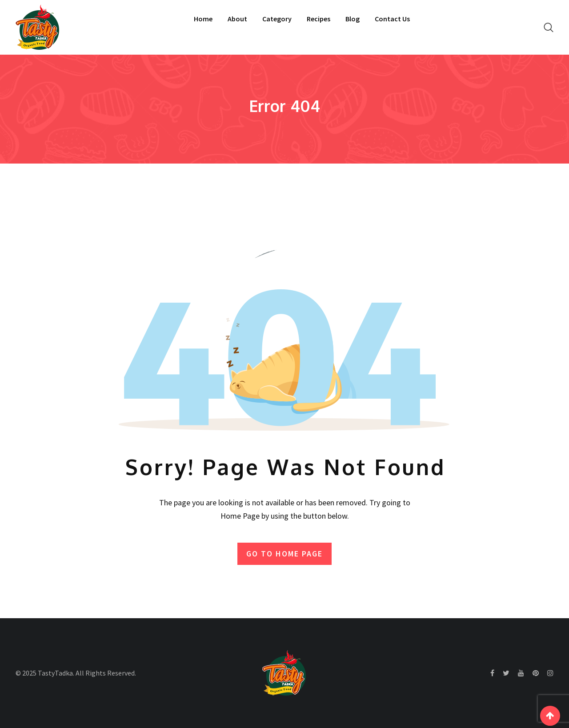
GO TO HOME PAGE (284, 554)
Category (277, 19)
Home (203, 19)
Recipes (319, 19)
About (237, 19)
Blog (353, 19)
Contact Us (392, 19)
